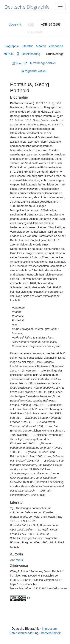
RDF (9, 54)
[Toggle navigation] (60, 7)
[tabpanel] (35, 322)
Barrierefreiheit (51, 633)
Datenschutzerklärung (24, 633)
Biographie (12, 46)
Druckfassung (28, 54)
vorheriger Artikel (43, 63)
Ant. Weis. (17, 560)
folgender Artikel (34, 71)
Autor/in (41, 46)
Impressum (49, 629)
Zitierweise (56, 46)
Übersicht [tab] (15, 25)
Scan (18, 63)
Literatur (27, 46)
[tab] (51, 25)
